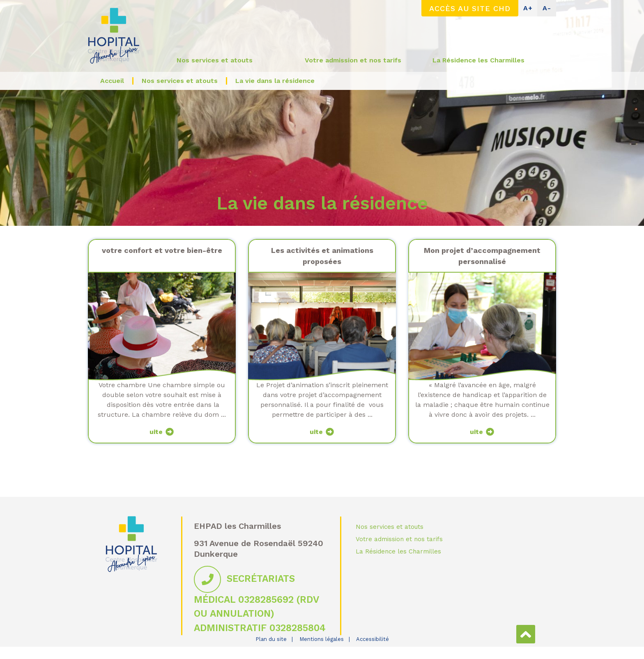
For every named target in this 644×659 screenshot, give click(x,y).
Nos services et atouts (390, 527)
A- (547, 8)
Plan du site (271, 639)
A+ (528, 8)
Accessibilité (373, 639)
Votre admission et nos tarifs (399, 539)
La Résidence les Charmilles (398, 551)
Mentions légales (322, 639)
